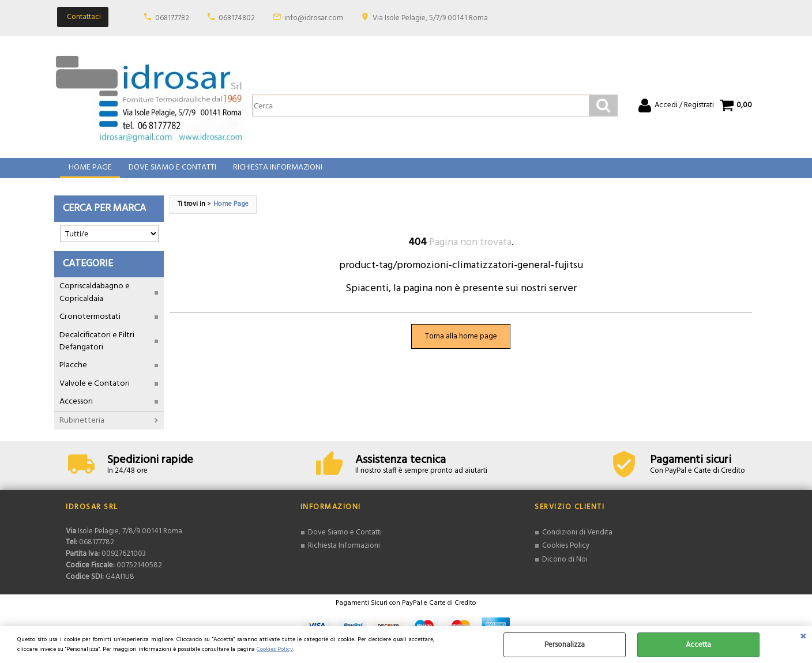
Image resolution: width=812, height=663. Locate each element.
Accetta (698, 645)
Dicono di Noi (565, 568)
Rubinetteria (82, 429)
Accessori (76, 410)
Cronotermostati (90, 325)
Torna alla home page (461, 344)
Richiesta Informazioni (276, 172)
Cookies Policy (275, 649)
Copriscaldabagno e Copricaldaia (95, 301)
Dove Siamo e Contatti (171, 172)
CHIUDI (803, 638)
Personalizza (565, 645)
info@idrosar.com (314, 18)
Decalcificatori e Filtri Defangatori (97, 349)
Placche (73, 374)
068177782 (172, 18)
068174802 (237, 18)
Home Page (90, 172)
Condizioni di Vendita (577, 540)
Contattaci (84, 17)
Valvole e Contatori (95, 392)
